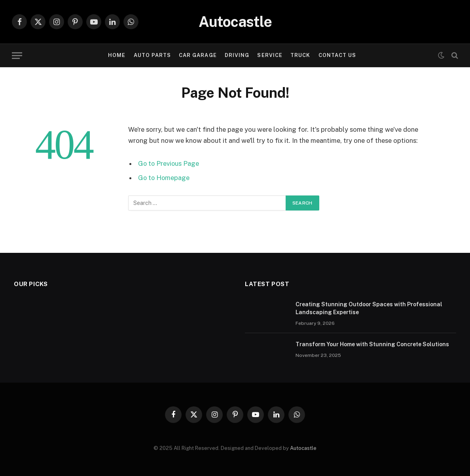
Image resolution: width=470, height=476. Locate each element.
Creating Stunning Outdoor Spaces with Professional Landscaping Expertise (369, 308)
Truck (300, 55)
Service (270, 55)
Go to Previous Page (169, 163)
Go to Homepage (164, 178)
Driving (237, 55)
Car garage (198, 55)
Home (117, 55)
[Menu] (17, 56)
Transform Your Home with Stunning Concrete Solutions (372, 344)
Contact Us (337, 55)
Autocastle (303, 448)
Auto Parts (152, 55)
